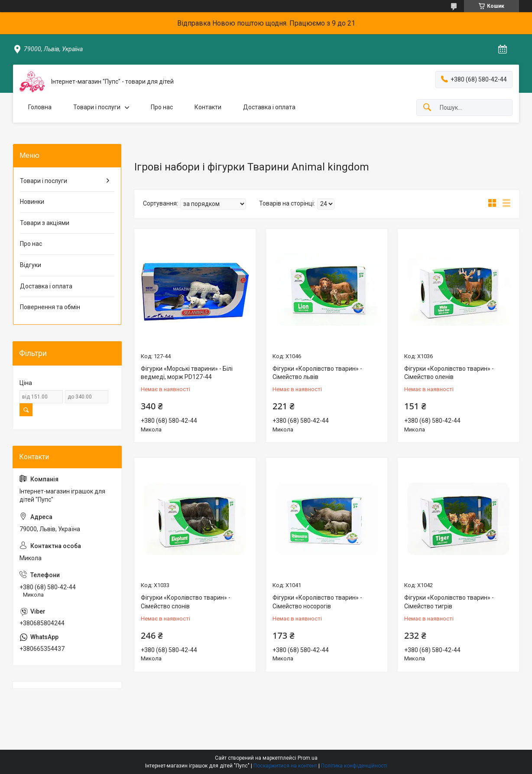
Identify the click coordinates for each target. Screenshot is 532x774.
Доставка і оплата (269, 107)
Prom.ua (308, 758)
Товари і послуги (97, 107)
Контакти (208, 107)
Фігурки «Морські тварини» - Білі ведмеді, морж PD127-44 (187, 373)
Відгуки (31, 265)
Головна (40, 107)
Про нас (162, 107)
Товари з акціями (45, 223)
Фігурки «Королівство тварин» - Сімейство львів (317, 373)
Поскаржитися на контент (285, 766)
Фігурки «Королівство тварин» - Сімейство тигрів (449, 602)
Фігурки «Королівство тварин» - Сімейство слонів (186, 602)
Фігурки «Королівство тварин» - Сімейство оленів (449, 373)
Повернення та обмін (50, 307)
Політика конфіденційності (354, 766)
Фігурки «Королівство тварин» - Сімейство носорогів (317, 602)
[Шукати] (427, 108)
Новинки (32, 202)
